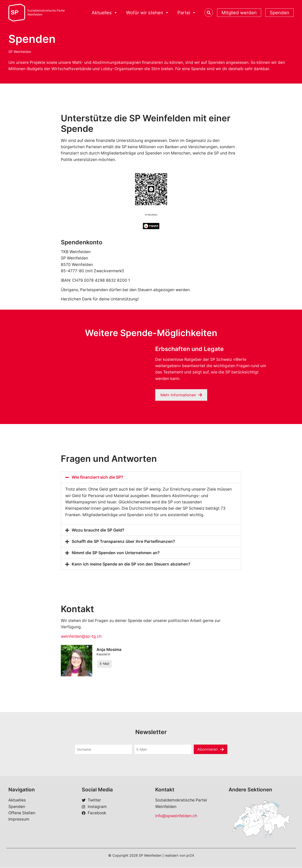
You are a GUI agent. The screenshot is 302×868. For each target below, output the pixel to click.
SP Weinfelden (20, 52)
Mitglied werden (239, 13)
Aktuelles (105, 13)
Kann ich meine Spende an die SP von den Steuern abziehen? (131, 564)
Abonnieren (208, 749)
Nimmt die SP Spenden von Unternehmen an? (116, 553)
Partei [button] (187, 13)
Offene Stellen (22, 813)
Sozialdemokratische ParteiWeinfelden (46, 12)
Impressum (19, 819)
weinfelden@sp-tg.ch (81, 637)
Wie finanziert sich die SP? (97, 477)
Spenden (279, 13)
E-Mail (105, 664)
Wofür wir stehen (148, 13)
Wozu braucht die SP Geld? (98, 530)
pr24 (190, 856)
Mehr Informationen (179, 395)
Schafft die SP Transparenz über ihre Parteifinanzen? (123, 542)
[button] (151, 477)
